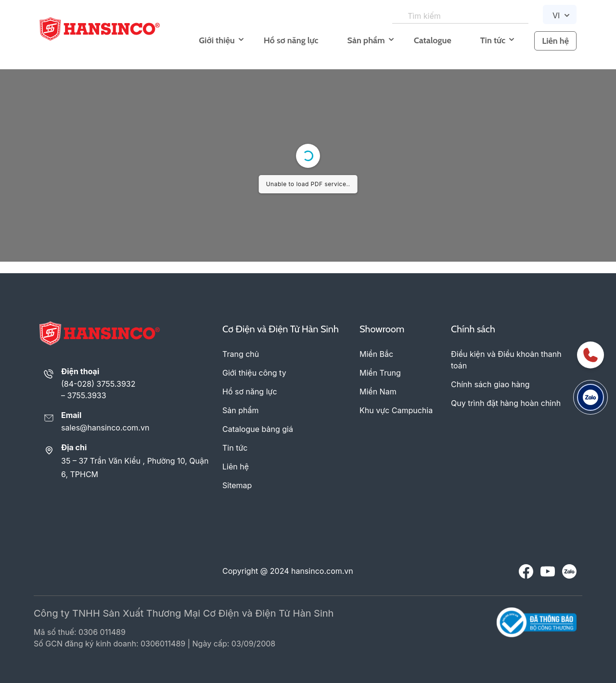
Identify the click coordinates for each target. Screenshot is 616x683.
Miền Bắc (376, 354)
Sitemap (237, 485)
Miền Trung (380, 373)
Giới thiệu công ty (254, 373)
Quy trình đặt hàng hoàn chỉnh (506, 403)
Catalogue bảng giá (258, 429)
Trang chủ (241, 354)
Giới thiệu (217, 40)
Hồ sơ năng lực (291, 40)
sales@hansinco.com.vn (105, 428)
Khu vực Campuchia (396, 410)
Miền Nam (378, 392)
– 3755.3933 (84, 395)
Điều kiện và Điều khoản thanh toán (506, 360)
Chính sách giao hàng (490, 384)
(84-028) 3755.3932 (98, 384)
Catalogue (433, 40)
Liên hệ (555, 41)
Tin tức (493, 40)
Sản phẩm (366, 40)
